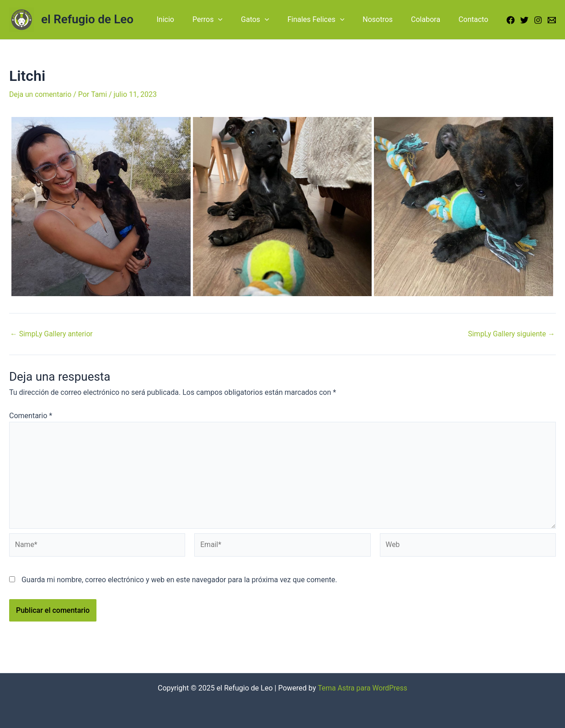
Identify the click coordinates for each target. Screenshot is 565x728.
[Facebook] (511, 20)
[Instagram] (538, 20)
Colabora (431, 19)
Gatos (272, 20)
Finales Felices (329, 20)
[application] (238, 20)
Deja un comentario (41, 94)
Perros (228, 20)
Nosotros (387, 19)
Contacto (475, 19)
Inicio (189, 19)
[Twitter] (524, 20)
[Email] (552, 20)
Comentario (31, 415)
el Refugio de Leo (87, 19)
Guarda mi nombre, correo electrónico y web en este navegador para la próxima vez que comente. (179, 582)
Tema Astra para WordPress (363, 688)
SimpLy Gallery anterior (52, 334)
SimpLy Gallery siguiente (511, 334)
